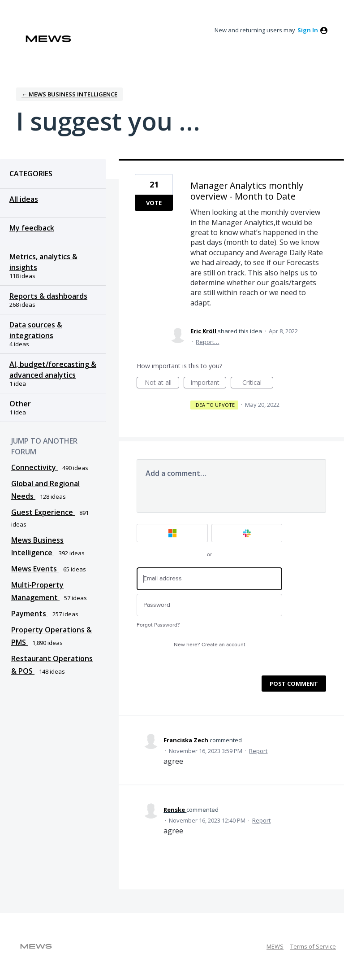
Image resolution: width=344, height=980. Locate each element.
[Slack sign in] (247, 533)
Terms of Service (313, 946)
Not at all (162, 383)
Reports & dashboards (48, 296)
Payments (30, 614)
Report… (207, 342)
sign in (308, 30)
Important (208, 383)
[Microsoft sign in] (172, 533)
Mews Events (35, 569)
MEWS (275, 946)
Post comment (294, 684)
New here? (210, 645)
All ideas (24, 199)
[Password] (209, 605)
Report (258, 751)
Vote (154, 203)
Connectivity (34, 467)
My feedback (32, 228)
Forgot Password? (158, 625)
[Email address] (209, 579)
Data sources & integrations (36, 330)
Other (20, 404)
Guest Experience (43, 512)
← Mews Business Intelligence (69, 94)
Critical (258, 383)
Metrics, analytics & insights (43, 262)
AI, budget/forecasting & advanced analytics (53, 370)
